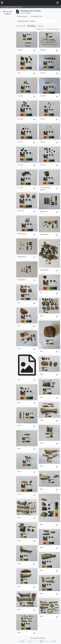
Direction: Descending (52, 29)
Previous (22, 641)
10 (44, 641)
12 (51, 641)
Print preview (21, 26)
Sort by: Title (40, 29)
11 (48, 641)
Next (55, 641)
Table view (40, 26)
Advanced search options (27, 21)
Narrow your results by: (8, 12)
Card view (31, 26)
